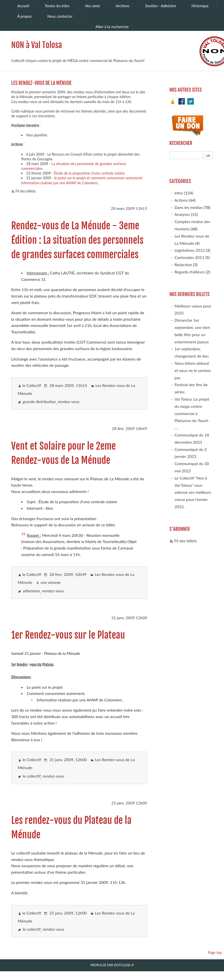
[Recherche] (186, 155)
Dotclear (122, 965)
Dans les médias (188, 207)
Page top (215, 952)
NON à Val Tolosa (37, 45)
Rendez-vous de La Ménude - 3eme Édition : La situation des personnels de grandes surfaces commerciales (77, 240)
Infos (179, 193)
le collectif (32, 776)
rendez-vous (69, 401)
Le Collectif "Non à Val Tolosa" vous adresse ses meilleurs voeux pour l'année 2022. (193, 492)
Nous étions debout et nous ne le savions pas (193, 370)
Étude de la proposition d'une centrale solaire (89, 173)
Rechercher (181, 143)
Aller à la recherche (112, 27)
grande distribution (39, 401)
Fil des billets (26, 191)
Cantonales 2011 (189, 257)
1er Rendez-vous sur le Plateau (68, 635)
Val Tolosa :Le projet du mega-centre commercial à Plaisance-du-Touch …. (192, 413)
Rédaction (183, 265)
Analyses (182, 214)
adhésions (31, 591)
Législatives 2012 (189, 250)
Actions (181, 200)
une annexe (51, 582)
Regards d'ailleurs (189, 272)
